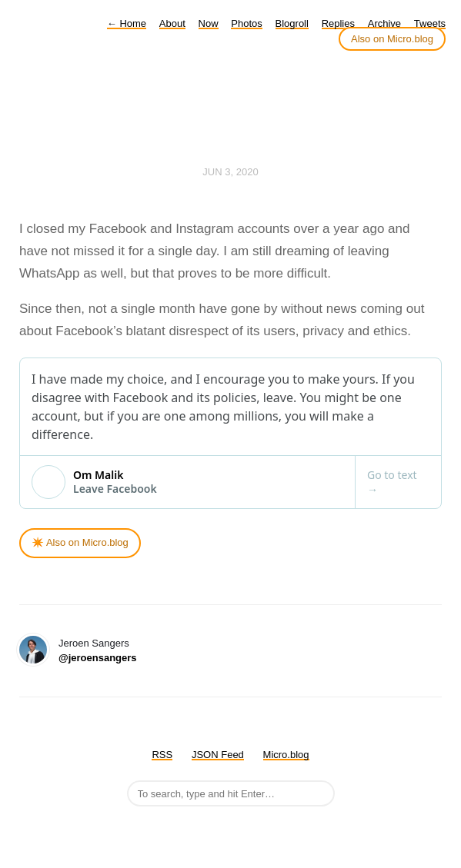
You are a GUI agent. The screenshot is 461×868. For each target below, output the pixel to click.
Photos (246, 23)
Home (127, 23)
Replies (338, 23)
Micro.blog (286, 755)
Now (209, 23)
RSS (162, 755)
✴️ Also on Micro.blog (80, 542)
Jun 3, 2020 (230, 172)
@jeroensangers (98, 658)
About (172, 23)
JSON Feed (218, 755)
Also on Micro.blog (392, 39)
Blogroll (292, 23)
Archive (384, 23)
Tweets (430, 23)
